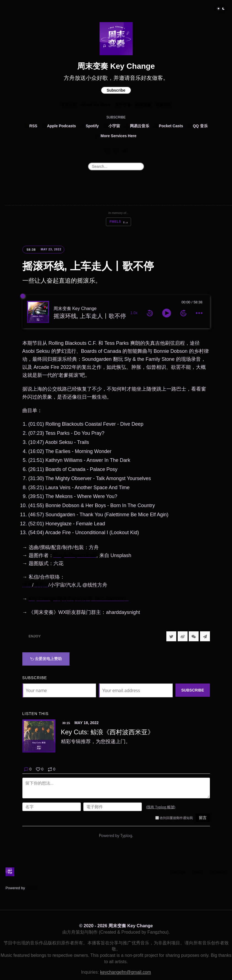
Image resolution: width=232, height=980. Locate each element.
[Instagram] (116, 151)
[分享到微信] (194, 636)
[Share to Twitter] (171, 636)
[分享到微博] (183, 636)
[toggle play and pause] (167, 313)
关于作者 (123, 105)
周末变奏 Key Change (116, 66)
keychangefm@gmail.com (126, 972)
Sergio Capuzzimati (75, 555)
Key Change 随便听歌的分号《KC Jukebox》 (79, 599)
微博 (27, 585)
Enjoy (35, 636)
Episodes (218, 872)
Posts (197, 872)
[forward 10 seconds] (183, 313)
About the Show (96, 105)
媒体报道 (143, 105)
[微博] (124, 151)
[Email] (108, 151)
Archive (178, 872)
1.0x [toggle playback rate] (134, 313)
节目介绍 (69, 105)
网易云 (41, 585)
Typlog (32, 888)
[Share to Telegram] (205, 636)
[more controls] (199, 313)
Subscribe (116, 90)
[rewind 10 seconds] (150, 313)
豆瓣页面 (163, 105)
